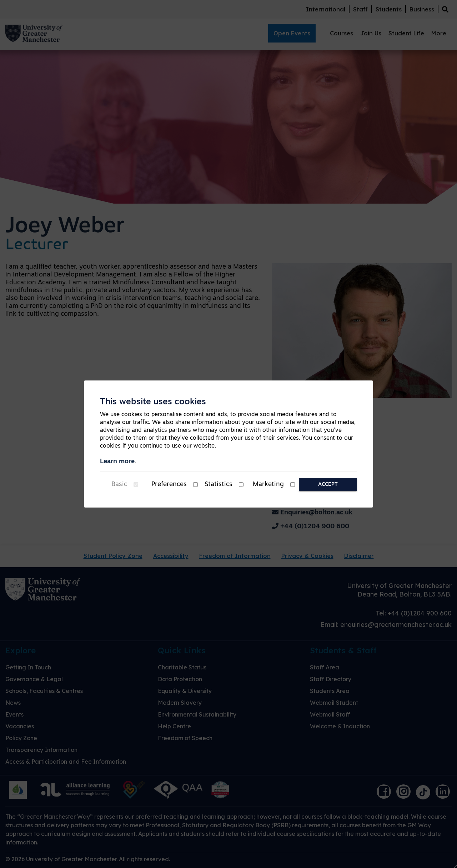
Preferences (169, 485)
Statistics (219, 485)
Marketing (268, 485)
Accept (328, 485)
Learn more (117, 462)
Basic (119, 485)
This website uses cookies (153, 402)
